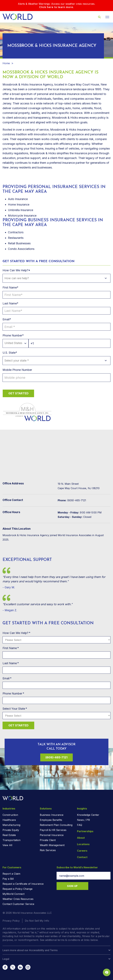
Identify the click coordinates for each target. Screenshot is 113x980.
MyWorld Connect (13, 894)
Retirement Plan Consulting (56, 825)
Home (6, 63)
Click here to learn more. (56, 7)
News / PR (83, 820)
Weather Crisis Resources (18, 899)
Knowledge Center (88, 815)
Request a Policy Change (18, 889)
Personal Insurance (52, 835)
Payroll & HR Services (53, 830)
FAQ (80, 825)
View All (7, 845)
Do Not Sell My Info (37, 921)
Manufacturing (11, 825)
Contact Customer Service (18, 904)
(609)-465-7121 (56, 757)
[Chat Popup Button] (107, 972)
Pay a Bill (8, 879)
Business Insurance (52, 815)
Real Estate (9, 835)
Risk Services (48, 850)
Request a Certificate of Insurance (23, 884)
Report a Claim (11, 874)
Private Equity (11, 830)
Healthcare (9, 820)
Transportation (11, 840)
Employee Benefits (51, 820)
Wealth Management (52, 845)
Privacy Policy (11, 921)
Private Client (48, 840)
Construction (10, 815)
